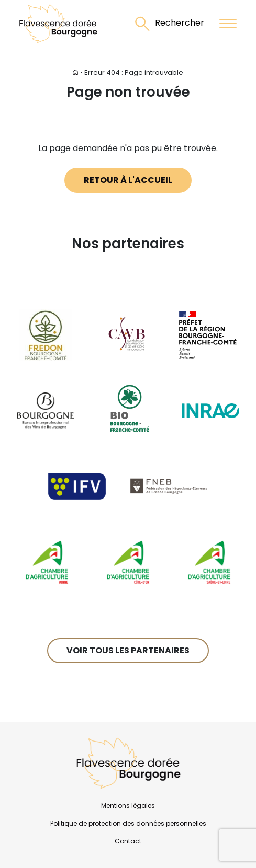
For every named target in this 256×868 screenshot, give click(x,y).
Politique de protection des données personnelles (128, 823)
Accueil (66, 72)
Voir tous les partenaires (128, 650)
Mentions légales (128, 806)
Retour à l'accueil (128, 180)
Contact (128, 841)
